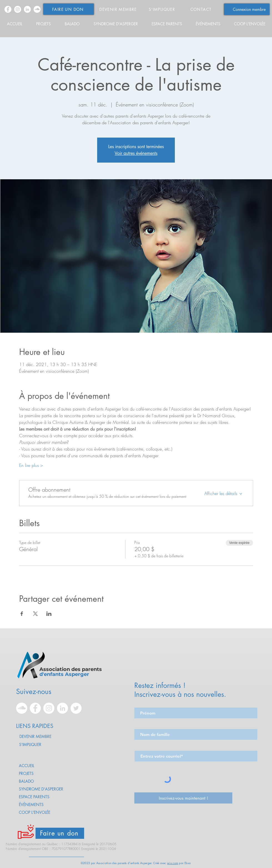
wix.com (173, 863)
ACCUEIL (27, 766)
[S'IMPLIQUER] (163, 9)
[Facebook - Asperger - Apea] (8, 9)
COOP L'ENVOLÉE (35, 812)
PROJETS (26, 773)
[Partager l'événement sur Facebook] (22, 614)
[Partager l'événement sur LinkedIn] (49, 614)
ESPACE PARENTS (34, 797)
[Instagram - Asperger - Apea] (18, 9)
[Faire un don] (60, 833)
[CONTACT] (202, 9)
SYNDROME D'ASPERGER (41, 789)
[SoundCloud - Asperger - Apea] (37, 9)
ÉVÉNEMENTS (31, 804)
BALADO (26, 781)
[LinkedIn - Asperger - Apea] (27, 9)
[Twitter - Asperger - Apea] (76, 708)
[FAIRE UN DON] (69, 9)
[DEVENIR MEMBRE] (119, 9)
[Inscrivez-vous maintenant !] (183, 798)
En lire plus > (31, 465)
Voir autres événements (136, 153)
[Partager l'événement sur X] (35, 614)
